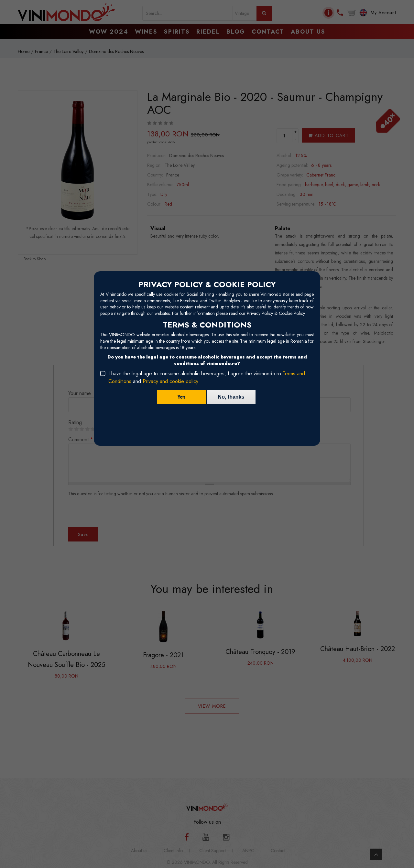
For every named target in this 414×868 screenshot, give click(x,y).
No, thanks (231, 397)
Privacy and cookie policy (170, 381)
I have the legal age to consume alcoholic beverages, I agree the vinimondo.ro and (207, 377)
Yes (181, 397)
